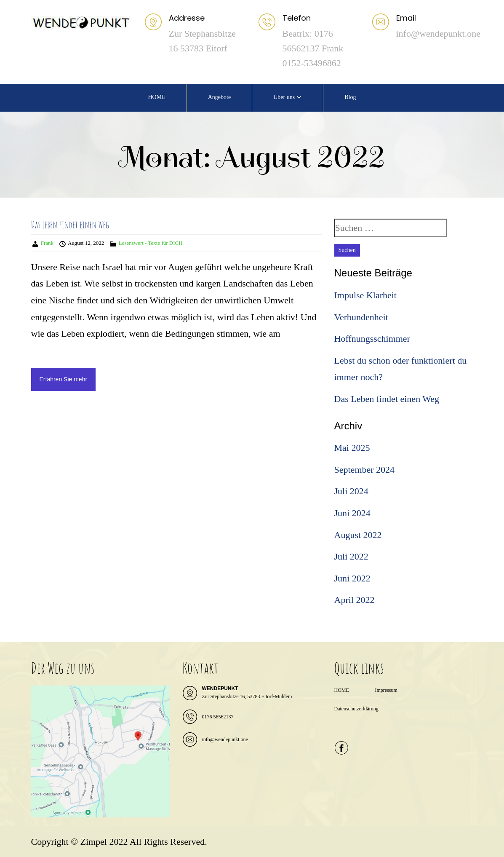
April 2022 (355, 600)
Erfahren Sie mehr (64, 379)
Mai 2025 (352, 448)
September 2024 (365, 470)
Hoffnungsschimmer (372, 339)
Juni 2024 (352, 513)
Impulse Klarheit (365, 295)
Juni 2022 (352, 578)
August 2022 (358, 535)
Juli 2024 (351, 491)
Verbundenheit (361, 317)
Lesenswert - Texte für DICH (151, 243)
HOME (156, 97)
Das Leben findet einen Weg (70, 225)
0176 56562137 (218, 717)
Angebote (219, 97)
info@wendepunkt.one (225, 739)
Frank (47, 243)
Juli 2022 (351, 556)
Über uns (284, 97)
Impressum (386, 690)
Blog (350, 97)
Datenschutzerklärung (356, 709)
